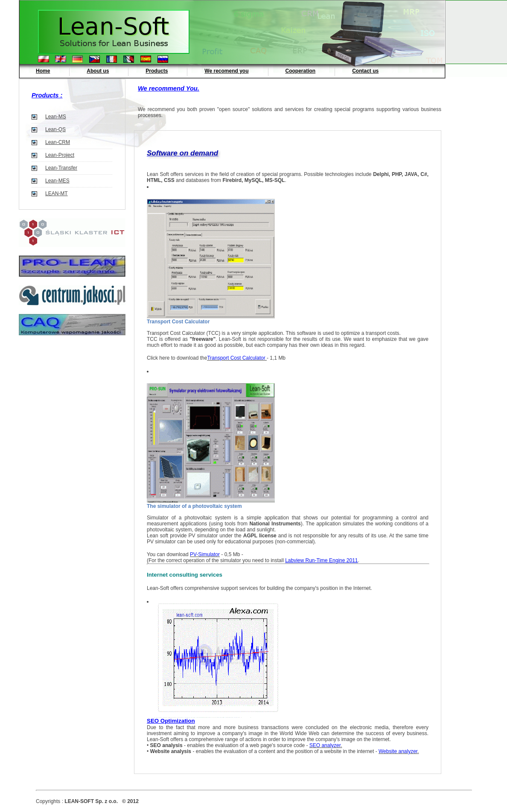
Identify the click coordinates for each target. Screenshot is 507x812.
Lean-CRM (58, 142)
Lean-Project (60, 155)
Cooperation (301, 71)
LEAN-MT (57, 193)
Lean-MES (57, 181)
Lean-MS (56, 117)
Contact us (365, 71)
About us (98, 71)
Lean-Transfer (61, 168)
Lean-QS (55, 129)
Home (43, 71)
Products (157, 71)
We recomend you (226, 71)
